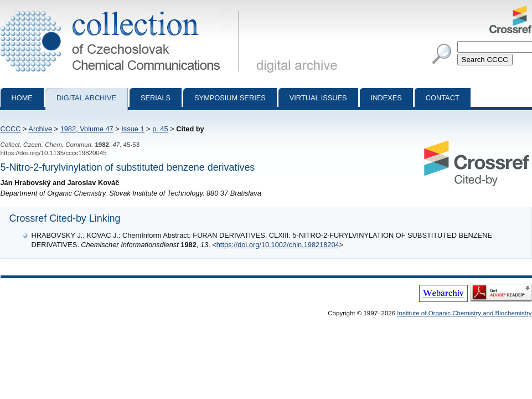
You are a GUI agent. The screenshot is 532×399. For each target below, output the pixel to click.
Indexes (386, 98)
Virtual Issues (318, 98)
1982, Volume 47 (87, 129)
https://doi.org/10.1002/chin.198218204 (278, 245)
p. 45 (160, 129)
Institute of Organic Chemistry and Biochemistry (464, 313)
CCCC (11, 129)
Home (22, 98)
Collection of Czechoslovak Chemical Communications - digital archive (122, 10)
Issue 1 (133, 129)
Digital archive (86, 98)
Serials (156, 98)
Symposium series (230, 98)
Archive (40, 129)
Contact (443, 98)
